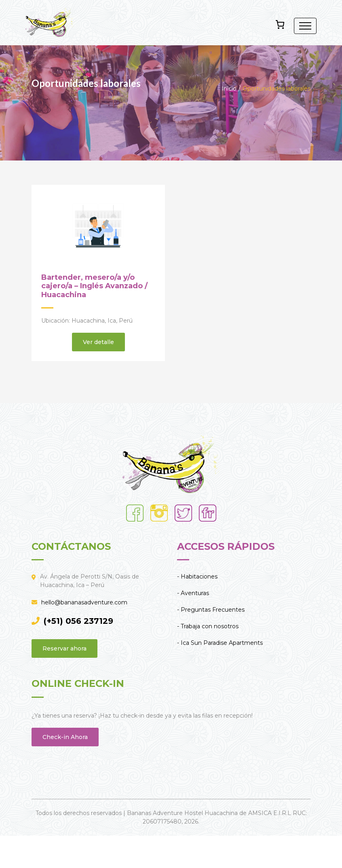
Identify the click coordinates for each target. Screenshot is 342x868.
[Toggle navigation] (305, 26)
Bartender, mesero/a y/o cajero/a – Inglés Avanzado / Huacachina (94, 286)
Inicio (229, 89)
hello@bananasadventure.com (79, 602)
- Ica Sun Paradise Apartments (220, 643)
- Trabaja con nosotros (208, 626)
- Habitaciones (197, 577)
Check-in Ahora (65, 737)
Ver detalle (98, 342)
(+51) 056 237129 (72, 621)
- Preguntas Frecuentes (211, 610)
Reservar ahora (64, 648)
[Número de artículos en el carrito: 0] (280, 24)
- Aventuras (193, 593)
